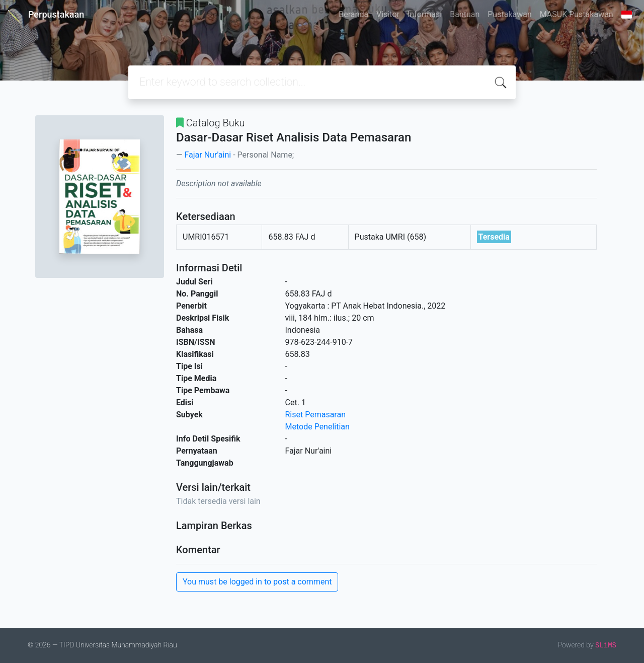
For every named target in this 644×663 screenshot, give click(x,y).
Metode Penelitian (317, 427)
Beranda (353, 14)
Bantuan (465, 14)
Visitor (388, 14)
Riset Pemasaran (316, 415)
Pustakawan (509, 14)
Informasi (425, 14)
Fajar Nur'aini (208, 155)
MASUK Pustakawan (577, 14)
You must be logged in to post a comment (257, 582)
